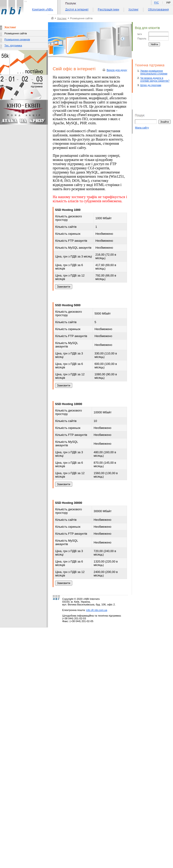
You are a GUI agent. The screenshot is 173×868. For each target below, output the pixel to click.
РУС (157, 3)
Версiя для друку (117, 70)
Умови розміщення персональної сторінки (154, 72)
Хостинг (62, 18)
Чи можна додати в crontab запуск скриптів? (155, 79)
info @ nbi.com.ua (97, 610)
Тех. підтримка (13, 45)
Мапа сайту (142, 128)
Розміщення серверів (17, 39)
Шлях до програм (151, 85)
